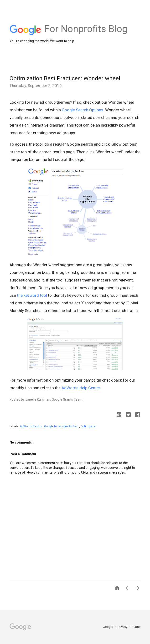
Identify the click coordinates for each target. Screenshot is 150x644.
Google (108, 627)
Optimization (89, 426)
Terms (136, 627)
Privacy (123, 627)
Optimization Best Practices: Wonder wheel (65, 78)
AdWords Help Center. (81, 388)
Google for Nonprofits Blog (62, 426)
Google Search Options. (83, 110)
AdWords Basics (31, 426)
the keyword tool (32, 295)
